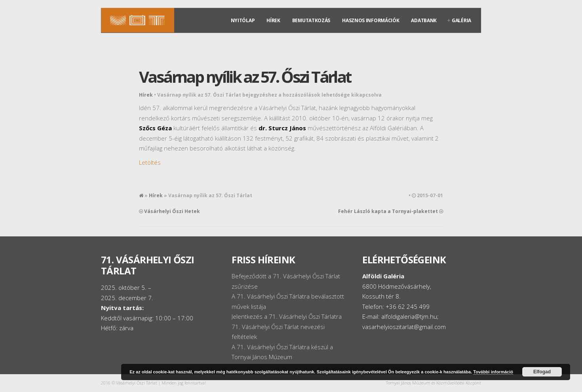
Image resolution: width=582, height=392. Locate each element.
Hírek (273, 20)
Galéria (461, 20)
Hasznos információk (371, 20)
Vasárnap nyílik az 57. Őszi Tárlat (245, 77)
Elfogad (542, 372)
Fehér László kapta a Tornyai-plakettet (388, 211)
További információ (493, 372)
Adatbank (424, 20)
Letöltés (150, 162)
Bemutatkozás (311, 20)
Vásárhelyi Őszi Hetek (172, 211)
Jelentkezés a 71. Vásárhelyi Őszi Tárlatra (287, 316)
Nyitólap (243, 20)
